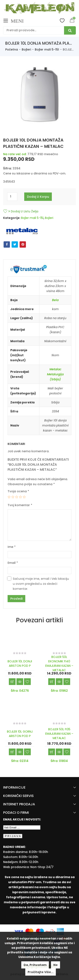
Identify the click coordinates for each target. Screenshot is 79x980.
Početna (12, 49)
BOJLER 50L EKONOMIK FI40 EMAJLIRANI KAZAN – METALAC (59, 664)
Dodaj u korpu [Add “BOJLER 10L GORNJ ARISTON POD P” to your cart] (12, 752)
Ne (56, 965)
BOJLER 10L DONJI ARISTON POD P (20, 664)
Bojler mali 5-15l (47, 49)
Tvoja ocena (18, 491)
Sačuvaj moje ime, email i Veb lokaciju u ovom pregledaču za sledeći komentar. (41, 584)
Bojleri (26, 49)
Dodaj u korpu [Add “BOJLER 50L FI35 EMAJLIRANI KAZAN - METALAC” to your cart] (52, 752)
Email (13, 563)
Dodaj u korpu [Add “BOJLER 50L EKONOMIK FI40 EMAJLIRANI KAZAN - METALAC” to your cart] (52, 682)
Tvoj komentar (20, 505)
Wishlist (62, 20)
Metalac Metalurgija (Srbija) (55, 374)
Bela (55, 300)
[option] (39, 97)
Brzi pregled (20, 682)
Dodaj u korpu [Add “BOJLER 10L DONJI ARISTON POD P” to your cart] (12, 682)
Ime (12, 547)
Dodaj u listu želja (23, 211)
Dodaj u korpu (38, 197)
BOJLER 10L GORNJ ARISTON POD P (20, 734)
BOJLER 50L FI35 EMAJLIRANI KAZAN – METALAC (59, 734)
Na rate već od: (15, 154)
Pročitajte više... (41, 972)
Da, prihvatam (35, 965)
